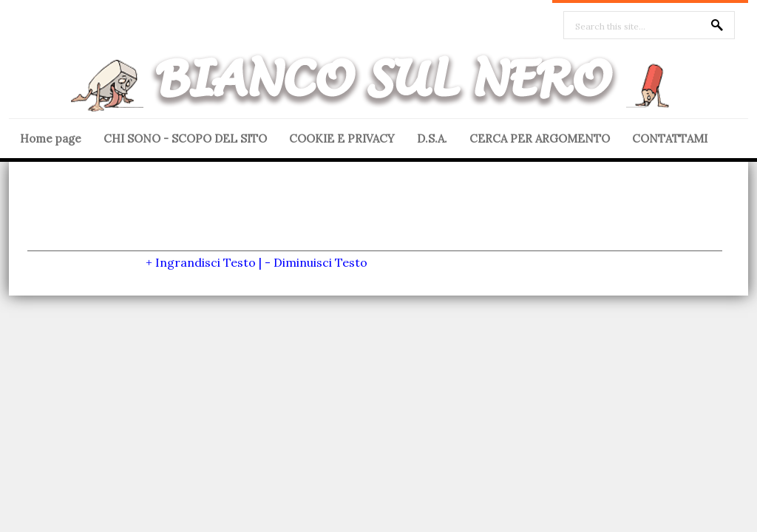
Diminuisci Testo (320, 262)
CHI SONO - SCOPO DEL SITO (185, 139)
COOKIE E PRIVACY (342, 139)
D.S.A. (432, 139)
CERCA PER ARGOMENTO (540, 139)
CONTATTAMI (670, 139)
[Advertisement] (375, 217)
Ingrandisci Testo (206, 262)
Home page (51, 139)
